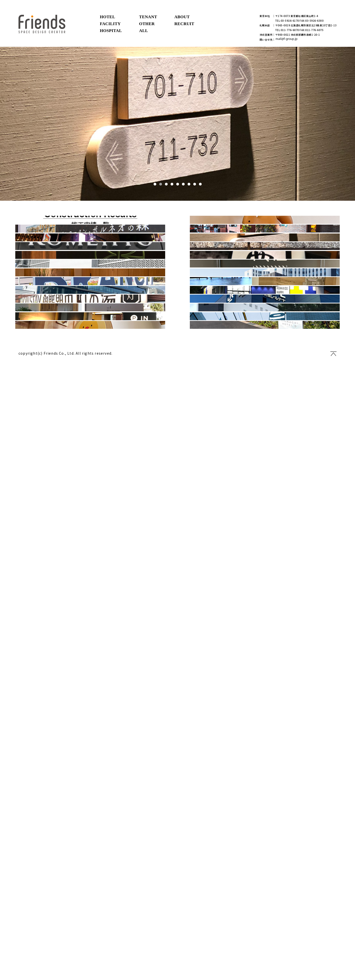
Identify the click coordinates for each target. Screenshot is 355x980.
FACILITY (110, 24)
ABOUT (182, 17)
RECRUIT (184, 24)
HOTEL (107, 17)
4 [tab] (172, 184)
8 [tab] (195, 184)
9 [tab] (200, 184)
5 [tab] (178, 184)
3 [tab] (166, 184)
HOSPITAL (111, 31)
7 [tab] (189, 184)
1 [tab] (155, 184)
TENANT (148, 17)
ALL (143, 31)
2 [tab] (161, 184)
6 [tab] (183, 184)
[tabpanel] (177, 124)
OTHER (147, 24)
